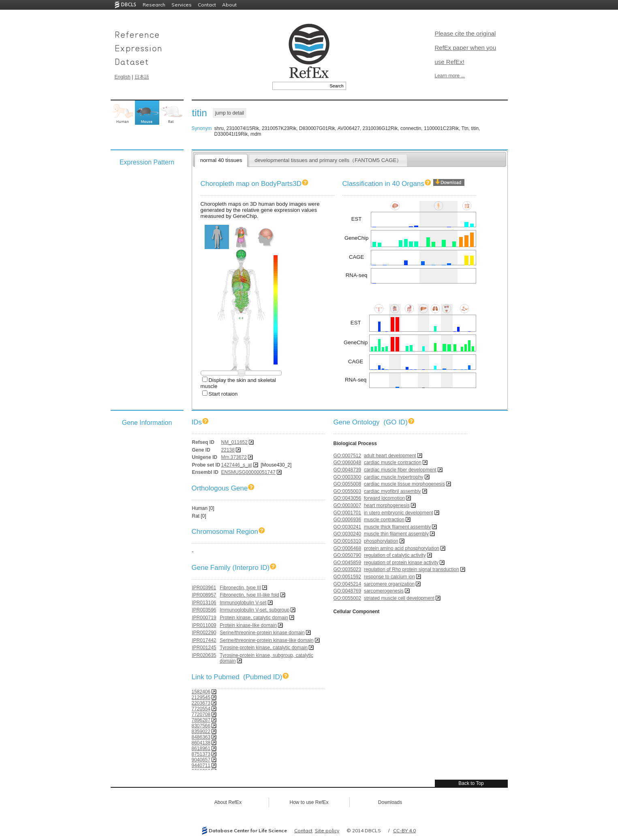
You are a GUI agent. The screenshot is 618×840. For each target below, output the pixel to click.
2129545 (201, 697)
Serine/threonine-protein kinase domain (262, 633)
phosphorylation (381, 541)
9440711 (201, 765)
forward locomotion (384, 498)
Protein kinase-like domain (248, 625)
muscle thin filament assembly (396, 534)
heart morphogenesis (387, 505)
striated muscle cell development (399, 598)
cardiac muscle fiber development (400, 470)
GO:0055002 (347, 598)
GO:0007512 (347, 456)
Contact (207, 5)
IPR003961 (204, 588)
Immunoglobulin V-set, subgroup (254, 610)
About (229, 5)
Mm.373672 (234, 457)
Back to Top (471, 783)
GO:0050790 (347, 555)
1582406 (201, 692)
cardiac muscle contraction (393, 463)
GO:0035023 (347, 569)
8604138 (201, 743)
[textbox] (300, 86)
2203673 (201, 703)
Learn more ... (450, 76)
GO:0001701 (347, 513)
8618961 (201, 748)
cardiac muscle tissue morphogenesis (404, 484)
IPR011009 (204, 625)
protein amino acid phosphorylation (402, 548)
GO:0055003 (347, 491)
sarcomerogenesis (384, 591)
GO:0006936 (347, 520)
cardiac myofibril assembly (392, 491)
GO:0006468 (347, 548)
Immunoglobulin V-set (243, 603)
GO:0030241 (347, 527)
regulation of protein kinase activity (401, 563)
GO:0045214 (347, 584)
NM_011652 (234, 442)
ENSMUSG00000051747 (248, 472)
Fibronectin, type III (240, 588)
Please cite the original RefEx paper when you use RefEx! (466, 48)
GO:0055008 (347, 484)
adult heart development (390, 456)
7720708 (201, 714)
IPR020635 (204, 655)
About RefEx (228, 802)
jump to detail (230, 113)
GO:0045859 (347, 563)
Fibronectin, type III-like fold (249, 595)
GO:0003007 (347, 505)
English (123, 77)
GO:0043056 (347, 498)
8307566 (201, 726)
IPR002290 (204, 633)
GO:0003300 (347, 477)
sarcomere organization (389, 584)
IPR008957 (204, 595)
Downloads (390, 802)
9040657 (201, 760)
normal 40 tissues (221, 160)
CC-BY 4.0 (404, 830)
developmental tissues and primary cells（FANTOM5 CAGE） (328, 160)
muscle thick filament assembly (397, 527)
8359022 (201, 731)
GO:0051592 (347, 577)
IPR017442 (204, 640)
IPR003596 (204, 610)
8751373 (201, 754)
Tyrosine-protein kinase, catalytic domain (264, 648)
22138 (228, 450)
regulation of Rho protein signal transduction (412, 569)
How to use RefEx (309, 802)
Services (182, 5)
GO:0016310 (347, 541)
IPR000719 (204, 618)
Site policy (327, 830)
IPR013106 (204, 603)
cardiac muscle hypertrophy (394, 477)
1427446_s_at (237, 465)
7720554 (201, 709)
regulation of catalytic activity (395, 555)
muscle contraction (384, 520)
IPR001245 (204, 648)
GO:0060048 (347, 463)
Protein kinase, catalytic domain (254, 618)
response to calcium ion (389, 577)
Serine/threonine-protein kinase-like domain (266, 640)
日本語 (142, 77)
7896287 (201, 720)
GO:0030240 (347, 534)
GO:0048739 (347, 470)
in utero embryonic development (399, 513)
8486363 (201, 737)
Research (154, 5)
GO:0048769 (347, 591)
